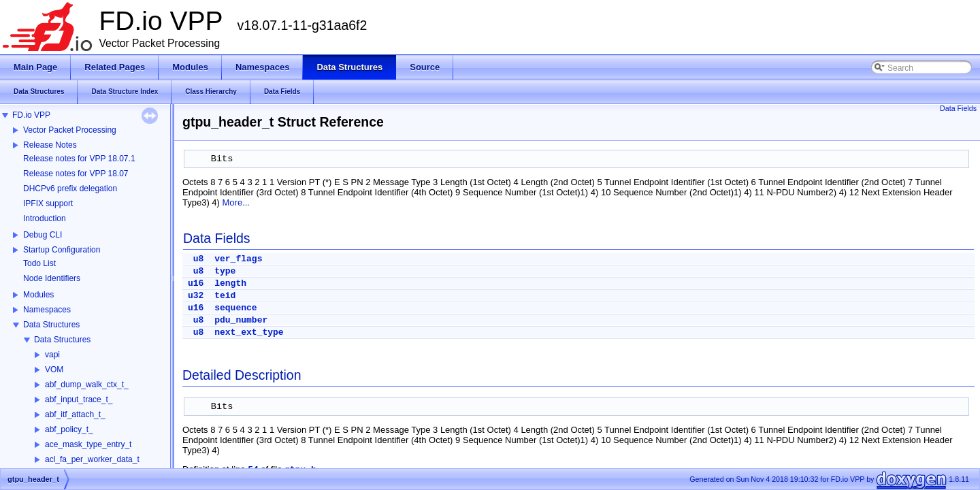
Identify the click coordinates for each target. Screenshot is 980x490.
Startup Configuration (62, 250)
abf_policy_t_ (69, 429)
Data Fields (958, 108)
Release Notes (50, 145)
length (230, 283)
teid (225, 296)
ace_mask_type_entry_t (88, 444)
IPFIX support (48, 203)
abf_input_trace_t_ (79, 399)
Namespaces (47, 310)
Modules (38, 295)
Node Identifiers (52, 278)
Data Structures (51, 325)
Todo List (39, 263)
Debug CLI (43, 235)
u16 (196, 283)
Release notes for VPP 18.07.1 (79, 159)
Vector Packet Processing (70, 130)
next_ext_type (249, 332)
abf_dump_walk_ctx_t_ (87, 385)
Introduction (45, 218)
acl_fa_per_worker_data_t (92, 459)
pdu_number (241, 320)
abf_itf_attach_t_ (75, 414)
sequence (235, 308)
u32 (196, 296)
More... (236, 202)
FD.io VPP (31, 115)
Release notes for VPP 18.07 (76, 174)
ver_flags (238, 259)
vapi (52, 355)
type (225, 271)
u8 (199, 259)
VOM (54, 370)
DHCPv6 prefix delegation (70, 189)
